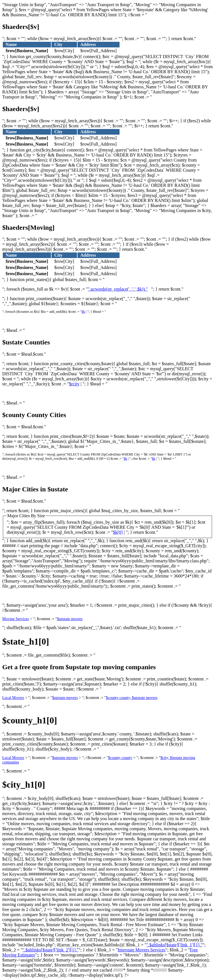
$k (83, 312)
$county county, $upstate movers (132, 698)
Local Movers (13, 698)
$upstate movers (70, 619)
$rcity (74, 384)
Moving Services (16, 619)
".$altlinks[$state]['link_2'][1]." (50, 950)
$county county (120, 758)
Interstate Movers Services (142, 950)
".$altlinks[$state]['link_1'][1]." (174, 945)
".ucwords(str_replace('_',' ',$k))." (118, 289)
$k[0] (118, 532)
